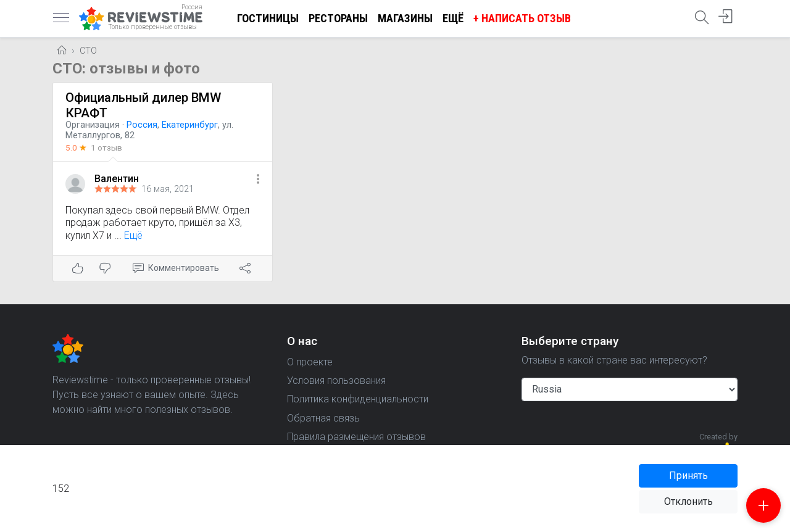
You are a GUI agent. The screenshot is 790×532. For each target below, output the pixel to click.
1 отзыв (106, 148)
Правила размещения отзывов (356, 437)
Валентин (117, 179)
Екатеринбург (190, 125)
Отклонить (688, 501)
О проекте (310, 362)
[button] (258, 180)
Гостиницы (268, 18)
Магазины (405, 18)
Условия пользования (336, 380)
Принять (688, 476)
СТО (88, 51)
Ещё (453, 18)
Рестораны (338, 18)
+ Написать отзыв (522, 18)
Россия (142, 125)
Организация (93, 125)
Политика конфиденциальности (358, 399)
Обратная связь (323, 418)
